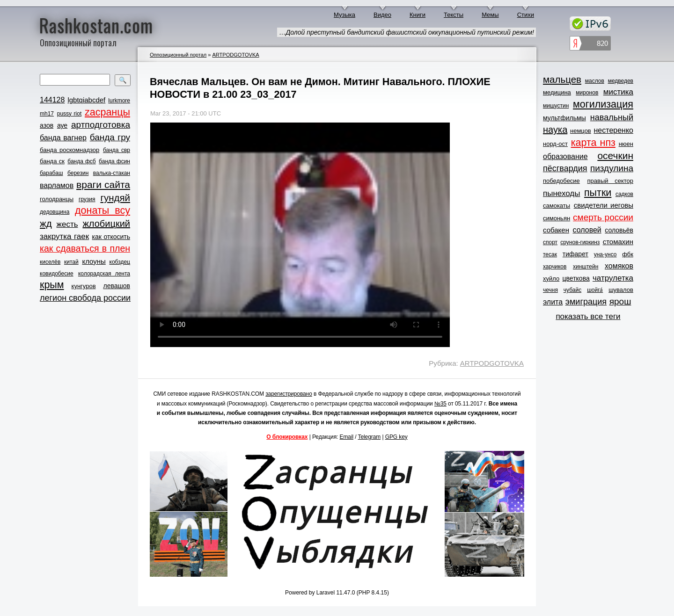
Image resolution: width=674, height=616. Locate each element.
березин (78, 173)
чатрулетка (613, 278)
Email (347, 437)
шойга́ (595, 290)
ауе (62, 125)
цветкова (576, 278)
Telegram (370, 437)
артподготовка (101, 125)
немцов (581, 131)
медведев (621, 81)
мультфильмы (564, 118)
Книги (418, 15)
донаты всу (103, 210)
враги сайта (103, 185)
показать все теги (588, 316)
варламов (57, 185)
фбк (628, 254)
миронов (587, 93)
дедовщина (55, 212)
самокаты (557, 206)
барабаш (51, 173)
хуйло (551, 279)
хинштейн (586, 267)
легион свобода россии (85, 298)
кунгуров (84, 286)
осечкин (615, 156)
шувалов (621, 290)
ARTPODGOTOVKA (235, 55)
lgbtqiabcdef (86, 100)
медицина (557, 92)
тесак (550, 254)
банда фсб (81, 161)
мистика (618, 92)
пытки (598, 193)
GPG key (396, 437)
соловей (587, 230)
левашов (117, 286)
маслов (595, 81)
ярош (620, 301)
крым (52, 285)
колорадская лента (104, 274)
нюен (626, 144)
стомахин (618, 242)
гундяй (115, 198)
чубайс (572, 290)
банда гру (110, 137)
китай (71, 262)
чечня (550, 290)
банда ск (52, 161)
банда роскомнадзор (70, 150)
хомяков (619, 266)
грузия (87, 199)
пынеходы (561, 193)
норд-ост (555, 144)
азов (47, 125)
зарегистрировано (289, 394)
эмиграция (586, 302)
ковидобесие (57, 274)
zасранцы (107, 112)
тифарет (575, 254)
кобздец (120, 262)
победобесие (561, 181)
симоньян (557, 218)
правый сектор (610, 181)
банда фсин (114, 161)
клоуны (94, 261)
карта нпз (593, 143)
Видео (382, 15)
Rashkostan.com (96, 25)
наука (555, 130)
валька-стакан (112, 173)
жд (46, 223)
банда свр (117, 150)
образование (565, 156)
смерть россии (603, 217)
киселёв (50, 262)
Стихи (526, 15)
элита (553, 302)
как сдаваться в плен (85, 248)
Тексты (454, 15)
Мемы (490, 15)
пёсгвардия (565, 168)
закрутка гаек (64, 236)
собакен (556, 230)
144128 (52, 100)
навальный (612, 117)
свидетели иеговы (604, 205)
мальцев (562, 79)
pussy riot (69, 114)
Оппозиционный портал (178, 55)
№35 (440, 404)
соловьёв (619, 230)
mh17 (47, 114)
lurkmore (119, 101)
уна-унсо (605, 254)
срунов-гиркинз (580, 242)
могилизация (603, 104)
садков (624, 194)
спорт (550, 242)
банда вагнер (63, 138)
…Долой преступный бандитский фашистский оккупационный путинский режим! (407, 32)
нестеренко (614, 130)
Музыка (344, 15)
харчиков (555, 267)
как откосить (111, 237)
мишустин (556, 106)
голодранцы (57, 199)
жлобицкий (106, 224)
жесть (67, 224)
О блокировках (287, 437)
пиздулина (612, 168)
